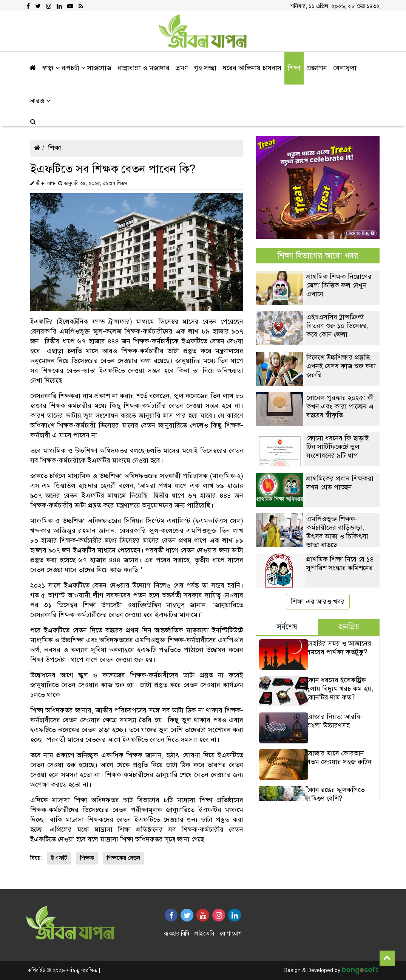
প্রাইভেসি (205, 934)
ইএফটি (59, 858)
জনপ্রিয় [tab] (349, 627)
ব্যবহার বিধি (177, 934)
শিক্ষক (87, 858)
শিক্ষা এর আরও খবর (318, 602)
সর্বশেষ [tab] (287, 627)
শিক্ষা (55, 148)
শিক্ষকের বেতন (123, 858)
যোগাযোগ (231, 934)
